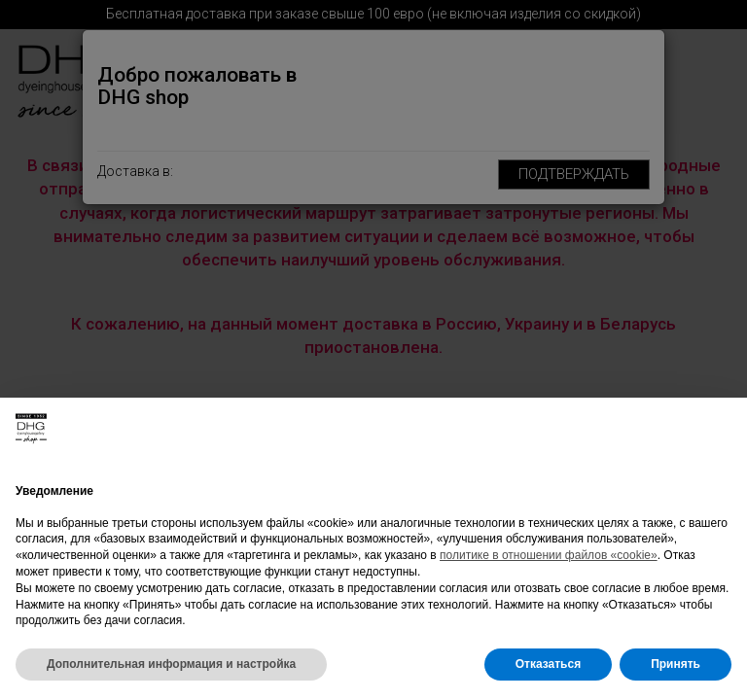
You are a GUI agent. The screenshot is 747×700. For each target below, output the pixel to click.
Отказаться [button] (548, 664)
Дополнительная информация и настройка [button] (171, 664)
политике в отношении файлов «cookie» (549, 555)
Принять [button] (676, 664)
